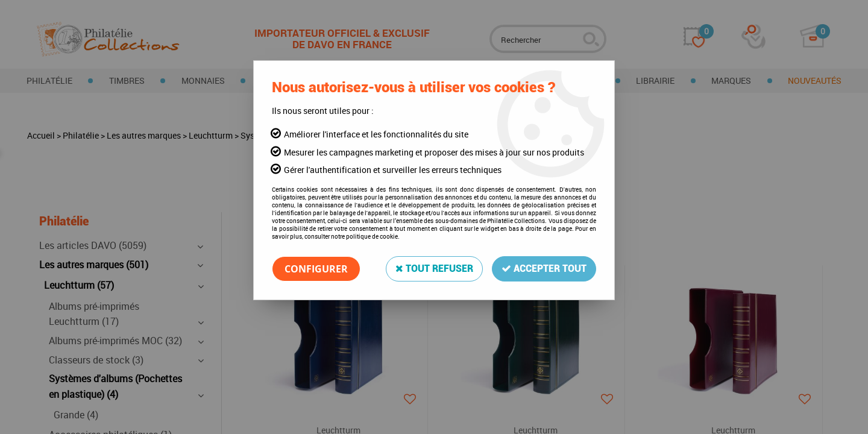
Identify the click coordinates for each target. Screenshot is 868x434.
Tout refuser (434, 269)
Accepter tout (544, 269)
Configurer (316, 269)
